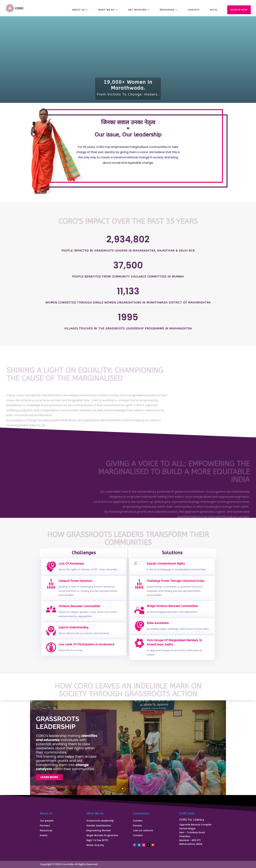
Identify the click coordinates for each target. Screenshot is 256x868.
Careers (138, 821)
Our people (47, 821)
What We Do (106, 10)
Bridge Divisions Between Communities (172, 608)
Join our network (143, 831)
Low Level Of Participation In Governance (86, 646)
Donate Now (239, 10)
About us (78, 10)
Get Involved (137, 10)
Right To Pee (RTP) (97, 840)
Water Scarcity (95, 845)
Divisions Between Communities (80, 609)
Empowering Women (99, 831)
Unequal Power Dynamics (77, 584)
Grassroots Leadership (100, 821)
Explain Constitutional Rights (167, 565)
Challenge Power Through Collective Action (175, 584)
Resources (167, 10)
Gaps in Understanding (75, 629)
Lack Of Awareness (73, 565)
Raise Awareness (160, 625)
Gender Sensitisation (99, 826)
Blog (214, 10)
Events (44, 836)
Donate (137, 826)
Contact (194, 10)
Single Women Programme (102, 836)
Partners (45, 826)
